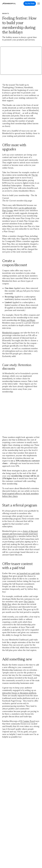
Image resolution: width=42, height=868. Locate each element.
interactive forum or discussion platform (19, 693)
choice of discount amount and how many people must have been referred (20, 534)
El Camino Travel (28, 721)
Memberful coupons (11, 333)
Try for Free (30, 4)
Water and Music (28, 320)
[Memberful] (9, 4)
